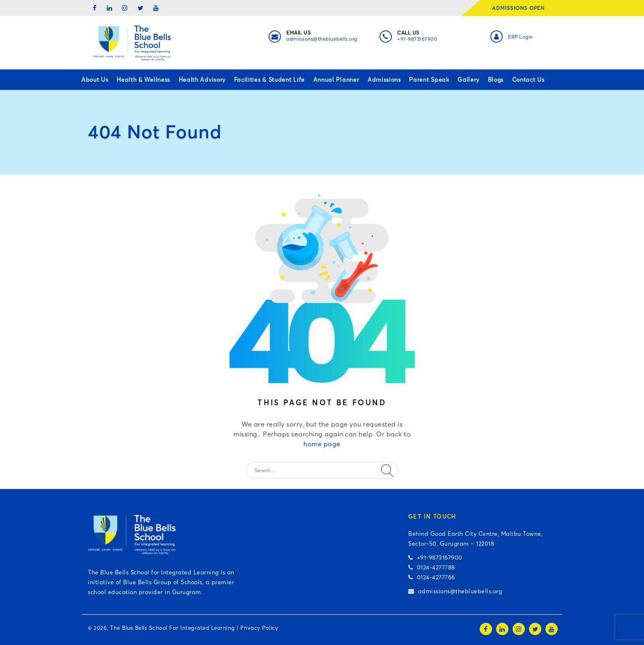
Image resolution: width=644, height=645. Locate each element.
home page (322, 444)
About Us (95, 80)
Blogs (496, 80)
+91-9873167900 (417, 39)
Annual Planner (336, 80)
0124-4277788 (432, 567)
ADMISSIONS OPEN (521, 8)
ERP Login (521, 37)
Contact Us (528, 80)
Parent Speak (429, 80)
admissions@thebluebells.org (322, 39)
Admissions (384, 80)
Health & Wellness (143, 80)
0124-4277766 (432, 577)
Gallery (468, 80)
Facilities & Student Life (270, 80)
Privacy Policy (259, 628)
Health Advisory (202, 80)
